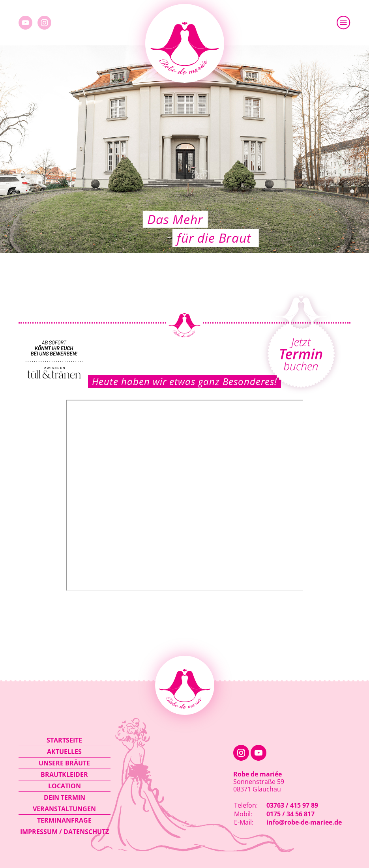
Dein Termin (65, 797)
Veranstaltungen (64, 809)
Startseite (64, 740)
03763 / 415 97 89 (292, 805)
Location (65, 786)
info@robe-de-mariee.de (304, 822)
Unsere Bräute (64, 763)
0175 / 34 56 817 (290, 814)
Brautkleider (64, 774)
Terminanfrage (64, 820)
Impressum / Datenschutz (65, 832)
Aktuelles (64, 752)
